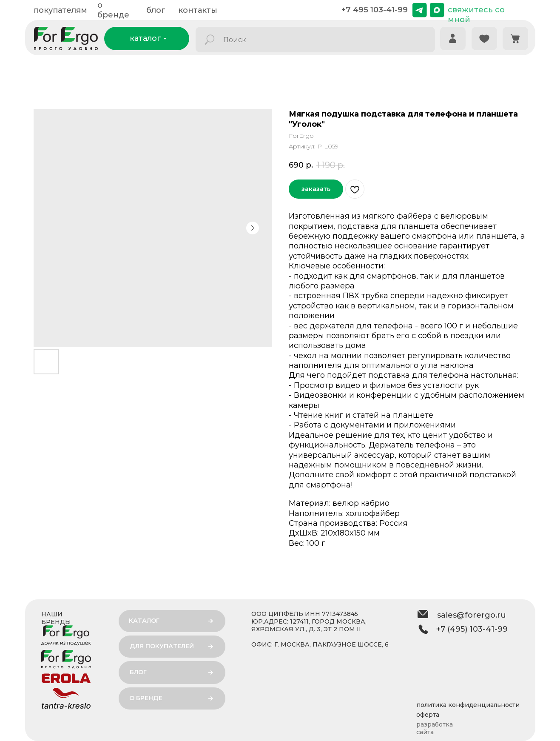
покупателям (60, 10)
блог (156, 10)
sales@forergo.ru (472, 615)
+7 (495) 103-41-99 (472, 629)
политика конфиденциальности (468, 705)
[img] (420, 10)
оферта (428, 715)
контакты (198, 10)
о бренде (113, 10)
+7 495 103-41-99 (375, 10)
